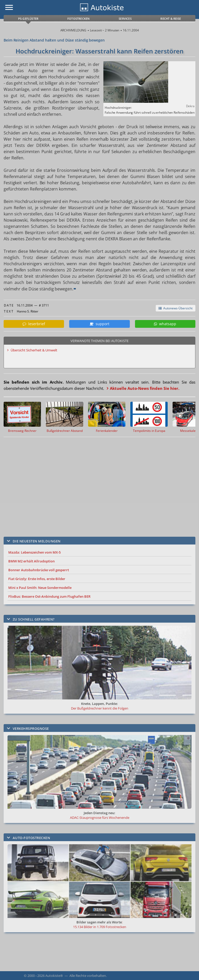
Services (125, 19)
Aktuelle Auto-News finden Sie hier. (145, 388)
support (99, 324)
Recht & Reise (171, 19)
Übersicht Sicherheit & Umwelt (34, 350)
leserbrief (34, 324)
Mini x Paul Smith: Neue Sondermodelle (40, 588)
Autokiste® (54, 976)
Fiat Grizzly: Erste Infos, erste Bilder (37, 579)
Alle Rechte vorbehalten (88, 976)
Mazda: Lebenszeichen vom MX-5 (34, 552)
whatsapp (165, 324)
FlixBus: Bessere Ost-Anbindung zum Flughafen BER (49, 596)
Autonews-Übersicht (176, 308)
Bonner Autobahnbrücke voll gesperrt (39, 570)
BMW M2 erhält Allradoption (31, 561)
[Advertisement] (94, 483)
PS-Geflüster (28, 19)
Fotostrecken (79, 19)
